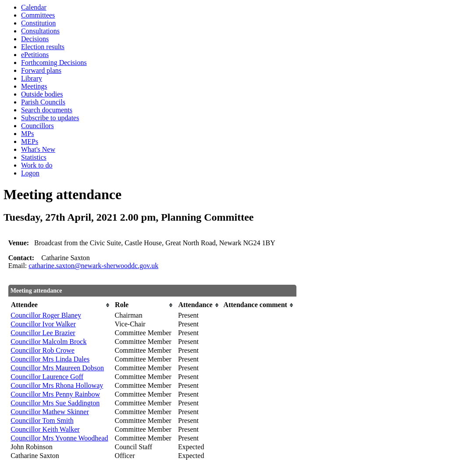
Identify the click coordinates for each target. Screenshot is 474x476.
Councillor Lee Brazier (43, 333)
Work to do (37, 165)
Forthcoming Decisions (54, 63)
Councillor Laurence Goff (47, 377)
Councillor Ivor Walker (43, 324)
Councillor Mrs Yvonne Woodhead (59, 438)
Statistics (34, 157)
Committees (38, 15)
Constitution (38, 23)
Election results (43, 47)
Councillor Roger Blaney (46, 315)
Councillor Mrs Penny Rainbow (55, 394)
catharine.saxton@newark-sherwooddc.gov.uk (93, 266)
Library (32, 78)
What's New (38, 149)
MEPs (30, 141)
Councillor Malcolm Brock (48, 342)
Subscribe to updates (50, 118)
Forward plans (41, 70)
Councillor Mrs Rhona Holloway (57, 385)
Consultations (40, 31)
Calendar (34, 7)
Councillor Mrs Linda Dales (50, 359)
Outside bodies (42, 94)
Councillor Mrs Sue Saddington (55, 403)
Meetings (34, 86)
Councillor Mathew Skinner (50, 412)
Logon (30, 173)
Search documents (47, 110)
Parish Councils (43, 102)
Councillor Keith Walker (45, 429)
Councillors (37, 126)
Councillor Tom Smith (42, 421)
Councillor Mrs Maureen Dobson (57, 368)
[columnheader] (60, 305)
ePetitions (35, 55)
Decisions (35, 39)
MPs (27, 134)
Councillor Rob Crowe (43, 350)
